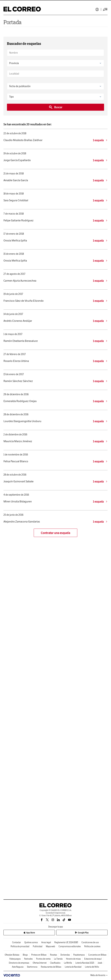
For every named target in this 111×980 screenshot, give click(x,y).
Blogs (25, 955)
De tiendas (65, 955)
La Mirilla (68, 963)
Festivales (28, 959)
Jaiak (100, 963)
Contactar (17, 942)
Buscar (55, 107)
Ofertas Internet (40, 963)
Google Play (82, 933)
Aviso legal (46, 942)
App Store (29, 933)
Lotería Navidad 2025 (85, 963)
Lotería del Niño (92, 967)
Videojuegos (15, 959)
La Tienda (58, 959)
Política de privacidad (20, 946)
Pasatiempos (79, 955)
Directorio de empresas (19, 963)
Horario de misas (73, 959)
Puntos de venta (43, 959)
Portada (13, 22)
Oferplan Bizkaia (12, 955)
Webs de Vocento (99, 975)
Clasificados (55, 963)
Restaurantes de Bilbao (51, 967)
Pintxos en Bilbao (39, 955)
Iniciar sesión (97, 9)
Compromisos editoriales (70, 946)
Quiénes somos (31, 942)
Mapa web (50, 946)
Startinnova (32, 967)
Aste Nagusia (18, 967)
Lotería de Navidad (73, 967)
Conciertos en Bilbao (97, 955)
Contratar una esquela (55, 533)
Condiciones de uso (90, 942)
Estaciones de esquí (93, 959)
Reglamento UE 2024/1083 (66, 942)
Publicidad (38, 946)
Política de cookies (92, 946)
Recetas (54, 955)
